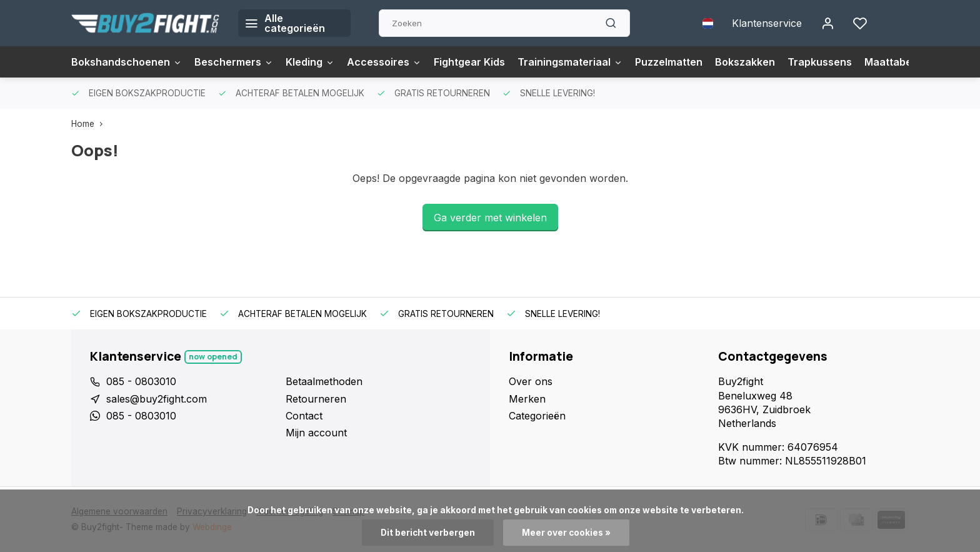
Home (90, 124)
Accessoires (384, 62)
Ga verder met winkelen (490, 218)
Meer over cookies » (566, 533)
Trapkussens (820, 62)
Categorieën (537, 416)
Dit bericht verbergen (428, 533)
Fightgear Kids (469, 62)
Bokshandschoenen (127, 62)
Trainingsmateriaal (570, 62)
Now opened (213, 357)
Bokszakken (745, 62)
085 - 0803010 (141, 381)
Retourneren (316, 399)
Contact (304, 416)
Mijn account (316, 433)
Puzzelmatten (669, 62)
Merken (527, 399)
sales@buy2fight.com (157, 399)
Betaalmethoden (324, 381)
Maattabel (889, 62)
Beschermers (234, 62)
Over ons (531, 381)
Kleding (310, 62)
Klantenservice (767, 23)
